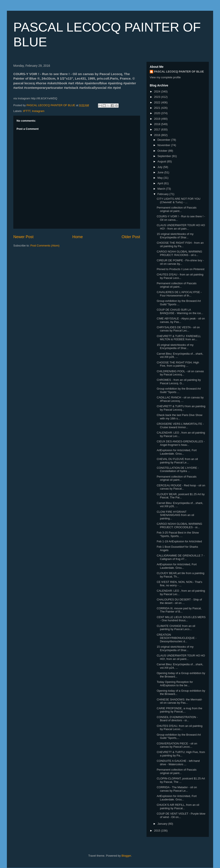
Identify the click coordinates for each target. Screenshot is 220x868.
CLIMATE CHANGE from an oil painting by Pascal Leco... (176, 628)
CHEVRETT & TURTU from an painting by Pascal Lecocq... (181, 408)
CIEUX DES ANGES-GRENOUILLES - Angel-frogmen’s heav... (181, 443)
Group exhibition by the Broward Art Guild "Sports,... (179, 736)
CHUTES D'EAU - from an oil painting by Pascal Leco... (180, 276)
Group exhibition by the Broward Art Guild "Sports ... (179, 303)
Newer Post (23, 237)
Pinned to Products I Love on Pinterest (180, 269)
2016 (158, 135)
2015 (158, 831)
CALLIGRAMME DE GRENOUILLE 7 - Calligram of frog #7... (181, 557)
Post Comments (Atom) (45, 246)
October (163, 151)
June (161, 172)
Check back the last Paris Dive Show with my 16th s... (179, 417)
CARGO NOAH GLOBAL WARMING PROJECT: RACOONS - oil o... (179, 253)
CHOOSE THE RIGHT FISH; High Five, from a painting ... (178, 364)
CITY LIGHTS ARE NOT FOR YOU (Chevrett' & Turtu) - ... (178, 200)
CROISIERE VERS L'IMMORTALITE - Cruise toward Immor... (180, 426)
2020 (158, 113)
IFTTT (27, 111)
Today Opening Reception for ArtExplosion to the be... (175, 684)
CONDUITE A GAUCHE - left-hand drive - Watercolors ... (178, 763)
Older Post (131, 237)
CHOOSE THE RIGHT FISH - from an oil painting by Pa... (180, 244)
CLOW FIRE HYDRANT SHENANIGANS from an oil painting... (175, 515)
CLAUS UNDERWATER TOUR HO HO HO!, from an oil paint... (181, 657)
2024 (158, 91)
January (163, 824)
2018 (158, 124)
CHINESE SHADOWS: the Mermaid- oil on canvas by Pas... (179, 701)
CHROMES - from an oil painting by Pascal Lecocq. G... (179, 382)
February (163, 194)
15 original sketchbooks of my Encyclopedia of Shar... (175, 236)
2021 (158, 108)
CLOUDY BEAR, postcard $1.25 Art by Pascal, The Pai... (181, 496)
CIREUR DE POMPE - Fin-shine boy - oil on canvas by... (180, 262)
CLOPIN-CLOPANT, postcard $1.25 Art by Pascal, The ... (181, 780)
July (160, 167)
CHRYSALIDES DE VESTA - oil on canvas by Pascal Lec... (178, 329)
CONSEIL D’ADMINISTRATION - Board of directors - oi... (177, 719)
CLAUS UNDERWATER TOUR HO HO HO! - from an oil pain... (181, 227)
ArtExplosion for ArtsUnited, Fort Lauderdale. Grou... (177, 452)
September (165, 156)
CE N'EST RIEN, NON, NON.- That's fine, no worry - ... (179, 584)
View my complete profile (165, 77)
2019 (158, 119)
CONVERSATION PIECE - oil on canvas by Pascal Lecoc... (177, 745)
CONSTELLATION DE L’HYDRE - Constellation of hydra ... (178, 470)
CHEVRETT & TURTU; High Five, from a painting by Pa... (181, 754)
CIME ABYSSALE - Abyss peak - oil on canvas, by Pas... (181, 320)
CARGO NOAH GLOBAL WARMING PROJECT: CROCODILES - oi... (179, 525)
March (162, 189)
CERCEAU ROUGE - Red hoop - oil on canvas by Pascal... (181, 487)
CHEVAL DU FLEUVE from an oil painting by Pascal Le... (177, 461)
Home (78, 237)
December (164, 140)
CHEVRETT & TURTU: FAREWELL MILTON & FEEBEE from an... (179, 338)
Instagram (38, 111)
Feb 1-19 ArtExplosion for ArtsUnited (179, 541)
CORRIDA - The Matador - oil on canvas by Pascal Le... (177, 789)
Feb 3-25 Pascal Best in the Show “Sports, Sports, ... (178, 534)
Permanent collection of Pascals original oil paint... (176, 209)
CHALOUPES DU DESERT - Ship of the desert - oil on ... (179, 601)
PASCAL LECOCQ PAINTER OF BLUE (179, 72)
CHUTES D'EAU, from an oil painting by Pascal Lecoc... (180, 728)
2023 (158, 97)
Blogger (126, 856)
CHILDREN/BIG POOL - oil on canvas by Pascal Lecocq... (180, 373)
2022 (158, 102)
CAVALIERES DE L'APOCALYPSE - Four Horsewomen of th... (179, 294)
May (160, 178)
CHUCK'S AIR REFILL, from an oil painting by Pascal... (178, 807)
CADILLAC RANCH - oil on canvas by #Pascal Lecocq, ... (180, 399)
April (161, 183)
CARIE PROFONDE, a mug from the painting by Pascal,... (179, 710)
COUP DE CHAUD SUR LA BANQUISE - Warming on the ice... (180, 311)
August (162, 161)
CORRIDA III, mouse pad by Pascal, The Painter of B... (179, 610)
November (164, 145)
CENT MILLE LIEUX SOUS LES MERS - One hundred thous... (181, 619)
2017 (158, 129)
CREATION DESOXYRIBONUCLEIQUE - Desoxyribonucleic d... (176, 638)
